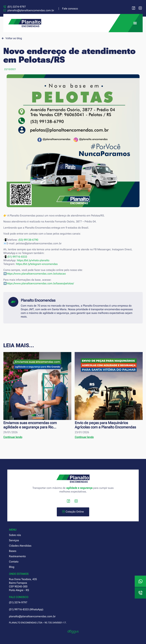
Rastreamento (17, 556)
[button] (135, 23)
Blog (12, 567)
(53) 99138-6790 (28, 240)
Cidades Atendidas (20, 546)
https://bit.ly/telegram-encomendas (37, 264)
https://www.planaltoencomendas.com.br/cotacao (36, 274)
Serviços (14, 540)
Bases (13, 551)
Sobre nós (15, 535)
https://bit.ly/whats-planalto (33, 260)
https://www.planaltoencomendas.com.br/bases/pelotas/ (40, 283)
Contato (14, 562)
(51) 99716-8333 (17, 257)
